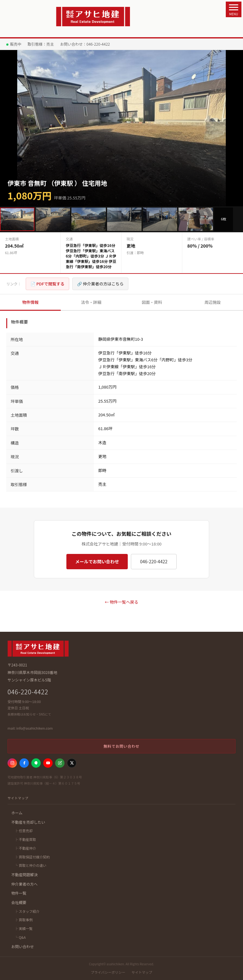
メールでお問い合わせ (97, 561)
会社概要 (19, 902)
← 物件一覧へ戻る (122, 602)
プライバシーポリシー (108, 972)
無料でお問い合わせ (121, 746)
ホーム (17, 813)
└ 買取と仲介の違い (30, 865)
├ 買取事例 (23, 920)
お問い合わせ (23, 946)
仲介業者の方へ (24, 884)
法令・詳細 (91, 302)
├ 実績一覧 (23, 928)
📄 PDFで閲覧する (47, 284)
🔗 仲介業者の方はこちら (100, 284)
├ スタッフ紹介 (27, 911)
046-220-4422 (154, 561)
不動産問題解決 (24, 874)
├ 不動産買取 (25, 839)
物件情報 (30, 302)
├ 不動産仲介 (25, 848)
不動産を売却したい (28, 822)
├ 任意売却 (23, 831)
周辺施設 (213, 302)
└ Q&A (20, 937)
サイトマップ (142, 972)
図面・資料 (152, 302)
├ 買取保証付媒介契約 (32, 857)
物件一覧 (19, 893)
